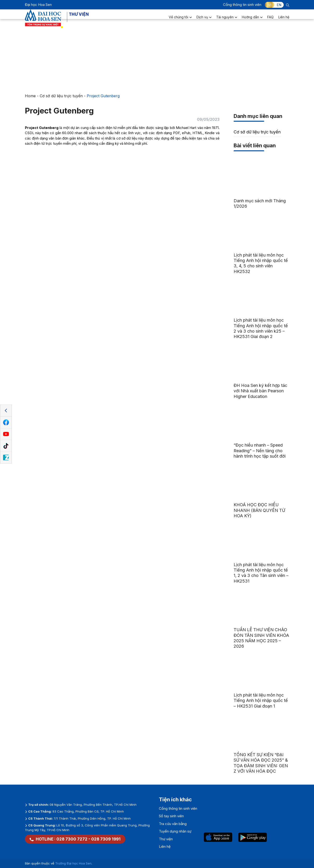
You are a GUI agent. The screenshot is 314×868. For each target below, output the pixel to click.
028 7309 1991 (106, 839)
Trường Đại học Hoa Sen (73, 863)
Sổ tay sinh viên (171, 816)
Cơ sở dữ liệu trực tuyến (61, 96)
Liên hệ (284, 20)
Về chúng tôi (180, 20)
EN (279, 5)
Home (30, 96)
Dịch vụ (204, 20)
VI (270, 5)
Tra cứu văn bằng (173, 824)
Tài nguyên (227, 20)
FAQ (270, 20)
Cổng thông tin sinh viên (242, 5)
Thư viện (166, 839)
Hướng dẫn (252, 20)
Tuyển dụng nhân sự (175, 831)
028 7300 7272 (72, 839)
